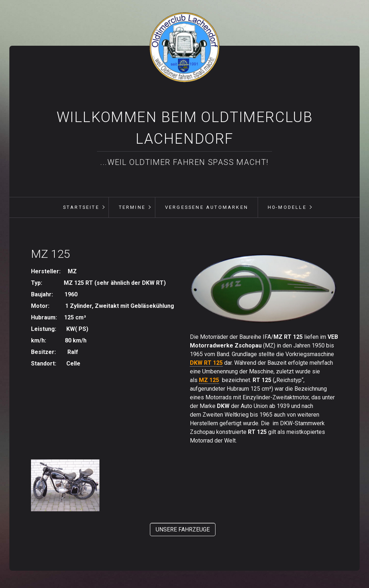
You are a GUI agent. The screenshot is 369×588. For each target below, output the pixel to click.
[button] (183, 529)
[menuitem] (81, 207)
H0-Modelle (287, 207)
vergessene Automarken (207, 207)
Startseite (81, 207)
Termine (132, 207)
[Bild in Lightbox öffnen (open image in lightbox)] (264, 289)
